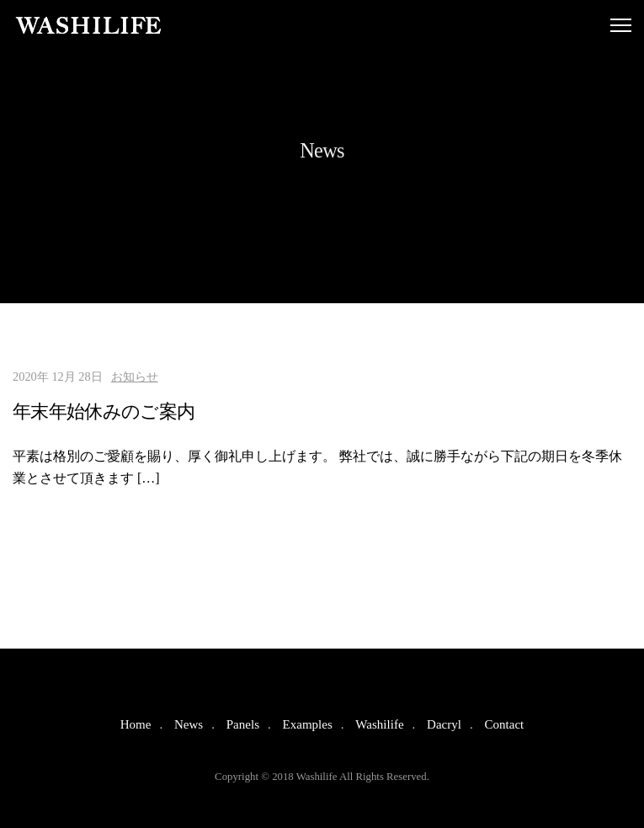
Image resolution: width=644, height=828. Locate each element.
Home (136, 724)
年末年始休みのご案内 (104, 411)
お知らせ (135, 377)
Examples (308, 724)
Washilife (379, 724)
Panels (243, 724)
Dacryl (444, 724)
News (189, 724)
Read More (58, 526)
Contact (505, 724)
